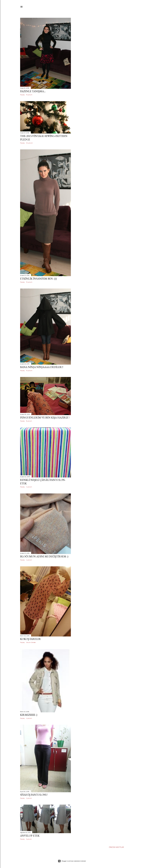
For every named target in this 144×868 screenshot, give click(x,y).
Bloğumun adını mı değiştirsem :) (44, 556)
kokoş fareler (30, 639)
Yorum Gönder (31, 642)
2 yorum (29, 798)
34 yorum (29, 143)
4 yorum (29, 487)
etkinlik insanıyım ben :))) (38, 279)
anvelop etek (30, 836)
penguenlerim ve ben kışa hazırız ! (45, 417)
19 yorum (29, 95)
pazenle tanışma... (33, 91)
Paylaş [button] (22, 95)
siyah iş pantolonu (34, 795)
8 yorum (29, 421)
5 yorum (29, 839)
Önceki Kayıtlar (116, 847)
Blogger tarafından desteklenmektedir (72, 861)
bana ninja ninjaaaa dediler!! (42, 367)
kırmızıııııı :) (29, 715)
